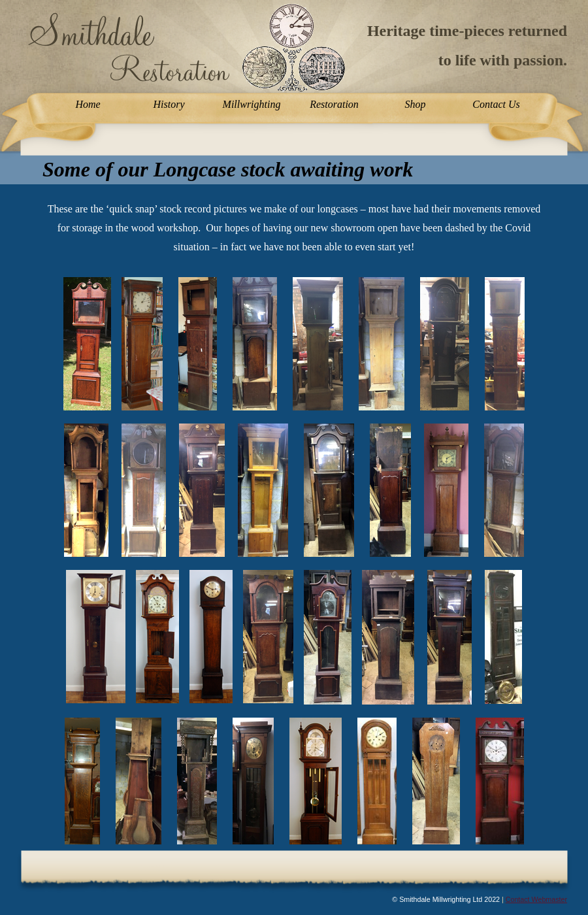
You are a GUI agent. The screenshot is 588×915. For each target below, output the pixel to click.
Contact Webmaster (536, 899)
